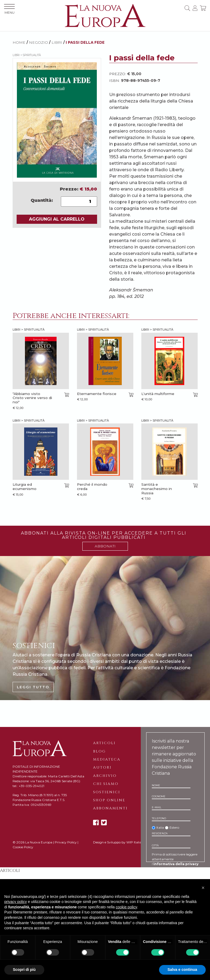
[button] (203, 888)
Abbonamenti (110, 808)
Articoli (104, 743)
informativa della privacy (176, 864)
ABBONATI (105, 546)
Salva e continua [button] (182, 970)
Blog (99, 751)
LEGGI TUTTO (33, 687)
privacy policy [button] (16, 902)
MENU (9, 9)
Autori (102, 767)
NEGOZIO (38, 42)
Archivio (105, 776)
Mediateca (107, 759)
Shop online (109, 800)
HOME (19, 42)
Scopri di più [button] (24, 970)
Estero (174, 827)
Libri (57, 42)
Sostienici (107, 792)
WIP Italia (134, 842)
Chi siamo (106, 784)
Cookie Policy (23, 847)
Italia (160, 827)
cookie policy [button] (126, 907)
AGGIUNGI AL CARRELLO (57, 219)
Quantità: (42, 200)
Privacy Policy (66, 842)
